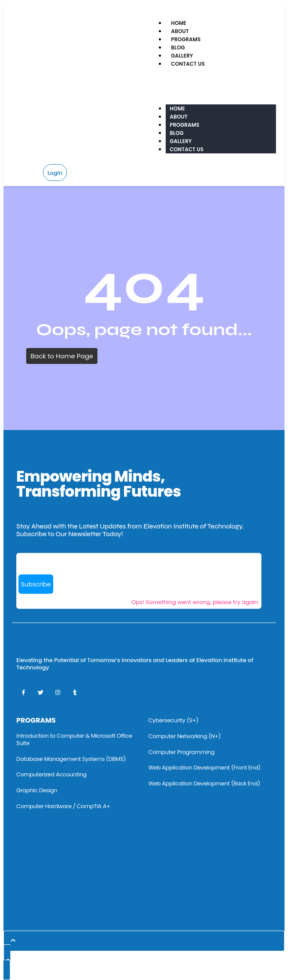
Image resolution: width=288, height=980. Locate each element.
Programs (186, 39)
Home (179, 23)
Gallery (182, 56)
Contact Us (188, 64)
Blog (178, 47)
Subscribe (36, 584)
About (180, 31)
